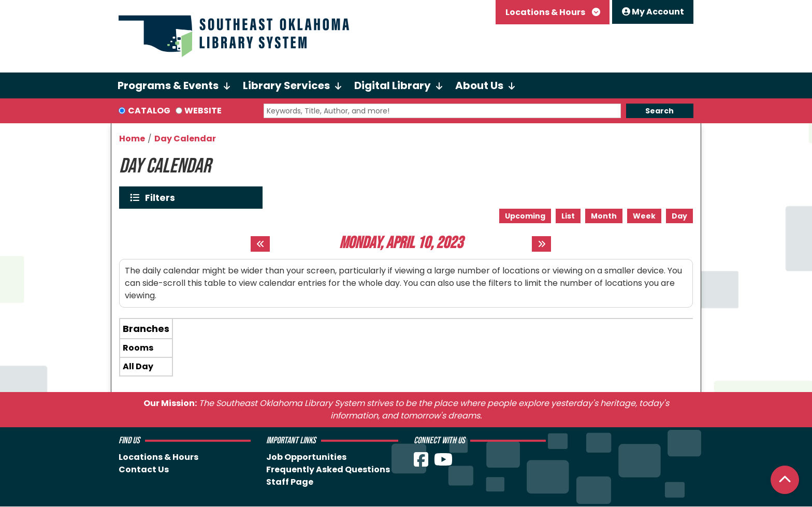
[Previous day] (260, 244)
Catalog (149, 111)
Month (604, 216)
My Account (653, 12)
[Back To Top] (785, 480)
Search (659, 111)
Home (132, 139)
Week (644, 216)
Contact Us (144, 469)
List (568, 216)
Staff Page (290, 482)
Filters (162, 198)
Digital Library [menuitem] (393, 85)
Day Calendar (185, 139)
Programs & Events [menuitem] (168, 85)
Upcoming (525, 216)
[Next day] (541, 244)
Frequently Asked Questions (328, 469)
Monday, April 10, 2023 (401, 243)
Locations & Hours (546, 12)
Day (679, 216)
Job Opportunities (306, 457)
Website (203, 111)
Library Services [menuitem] (286, 85)
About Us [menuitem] (479, 85)
